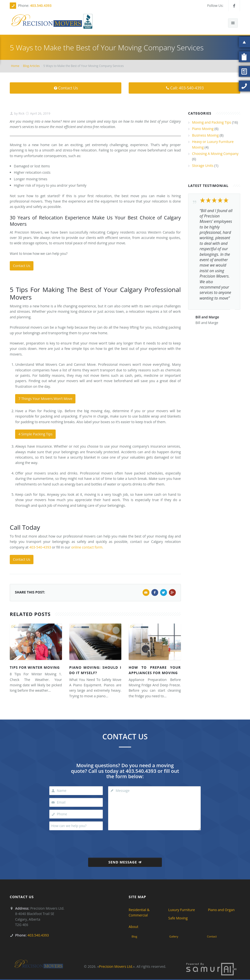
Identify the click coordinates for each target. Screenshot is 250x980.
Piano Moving (203, 129)
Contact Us (66, 88)
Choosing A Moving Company (215, 154)
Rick (21, 113)
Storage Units (203, 166)
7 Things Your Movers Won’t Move (45, 399)
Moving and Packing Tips (212, 122)
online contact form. (87, 547)
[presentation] (125, 842)
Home (15, 66)
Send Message (125, 862)
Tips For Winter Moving (35, 667)
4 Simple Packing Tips (35, 434)
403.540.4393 (41, 5)
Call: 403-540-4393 (185, 88)
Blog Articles (31, 66)
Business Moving (205, 135)
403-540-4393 (40, 547)
